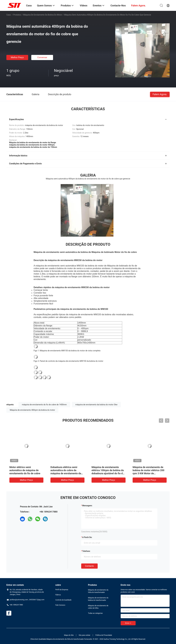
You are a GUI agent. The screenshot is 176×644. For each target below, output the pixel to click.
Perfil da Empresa (62, 590)
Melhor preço (17, 57)
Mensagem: (87, 506)
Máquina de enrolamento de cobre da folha (98, 607)
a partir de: (87, 537)
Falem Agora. (160, 94)
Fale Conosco (60, 605)
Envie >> (128, 623)
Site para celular (85, 635)
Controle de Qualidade (63, 600)
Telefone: (86, 551)
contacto (89, 566)
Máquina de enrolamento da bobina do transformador (98, 599)
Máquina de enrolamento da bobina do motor (43, 15)
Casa (9, 15)
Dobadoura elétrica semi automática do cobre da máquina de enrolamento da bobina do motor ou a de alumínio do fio (66, 473)
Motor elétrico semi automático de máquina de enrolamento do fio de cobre (25, 470)
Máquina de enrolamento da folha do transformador (98, 591)
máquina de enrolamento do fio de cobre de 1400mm (44, 405)
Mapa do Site (69, 635)
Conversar (42, 57)
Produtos (17, 15)
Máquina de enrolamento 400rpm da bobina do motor (32, 410)
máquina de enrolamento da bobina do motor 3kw (96, 405)
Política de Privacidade (104, 635)
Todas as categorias (95, 613)
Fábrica (58, 595)
